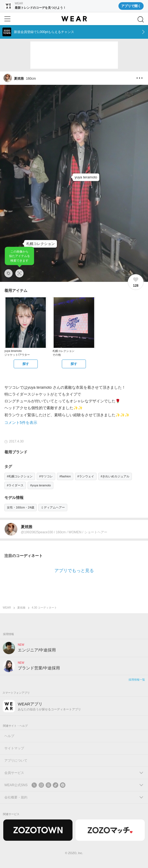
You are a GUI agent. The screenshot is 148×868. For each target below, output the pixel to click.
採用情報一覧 (137, 680)
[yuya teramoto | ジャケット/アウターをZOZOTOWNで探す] (26, 364)
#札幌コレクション (20, 476)
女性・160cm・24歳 (21, 507)
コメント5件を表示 (21, 423)
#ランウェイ (86, 476)
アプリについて (16, 761)
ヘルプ (9, 736)
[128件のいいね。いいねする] (136, 282)
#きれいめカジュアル (115, 476)
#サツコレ (46, 476)
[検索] (141, 19)
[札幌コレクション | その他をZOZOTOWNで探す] (74, 364)
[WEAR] (74, 19)
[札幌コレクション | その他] (40, 244)
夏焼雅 (21, 608)
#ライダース (15, 485)
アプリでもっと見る (74, 571)
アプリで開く (131, 6)
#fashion (65, 476)
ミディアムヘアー (53, 507)
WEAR (7, 608)
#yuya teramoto (40, 485)
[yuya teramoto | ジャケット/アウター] (86, 177)
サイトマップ (14, 748)
